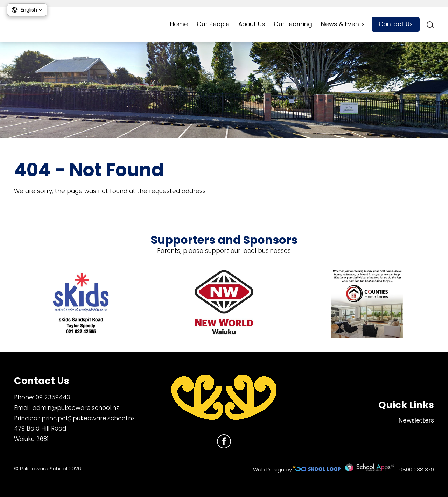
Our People (213, 24)
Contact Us (396, 24)
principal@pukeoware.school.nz (88, 418)
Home (179, 24)
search (430, 25)
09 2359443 (53, 397)
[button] (27, 10)
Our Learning (293, 24)
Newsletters (416, 420)
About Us (252, 24)
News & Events (343, 24)
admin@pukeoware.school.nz (76, 408)
